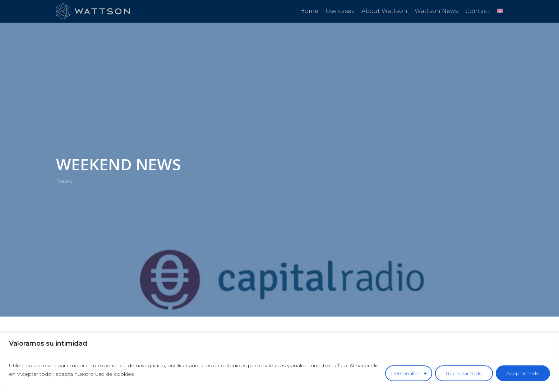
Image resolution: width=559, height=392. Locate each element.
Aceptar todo (523, 373)
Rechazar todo (464, 373)
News (64, 181)
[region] (279, 362)
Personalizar (406, 373)
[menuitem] (500, 11)
